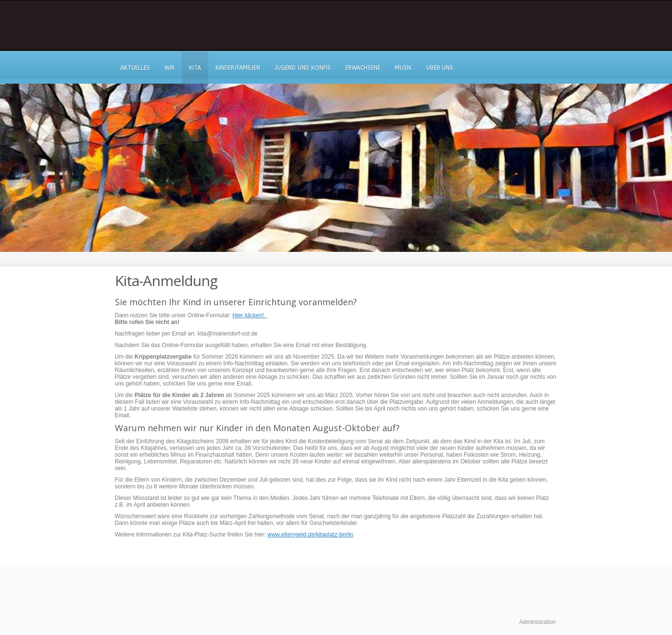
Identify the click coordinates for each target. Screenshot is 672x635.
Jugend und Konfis (303, 68)
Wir (170, 68)
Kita (195, 68)
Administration (537, 622)
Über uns (440, 68)
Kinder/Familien (238, 68)
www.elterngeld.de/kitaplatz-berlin (311, 535)
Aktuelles (135, 68)
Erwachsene (363, 68)
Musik (403, 68)
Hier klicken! (250, 315)
